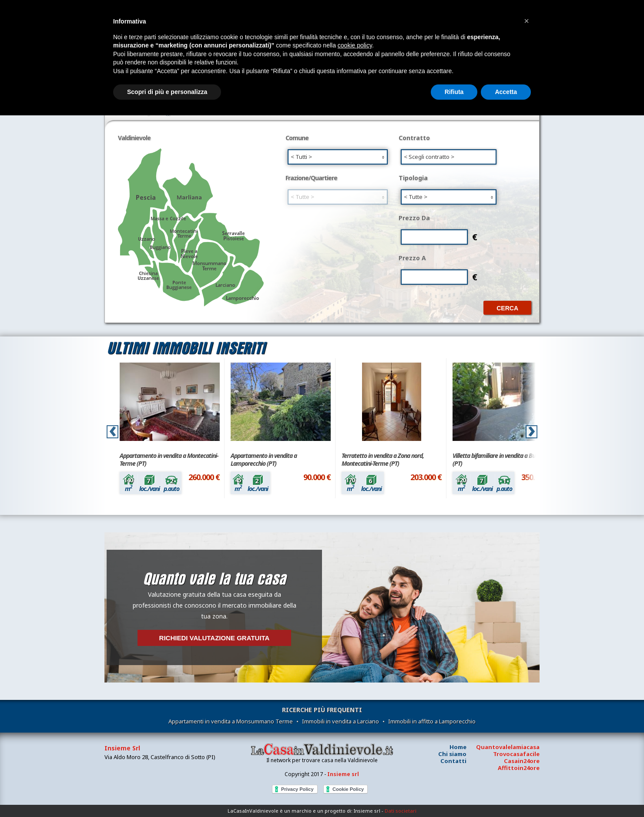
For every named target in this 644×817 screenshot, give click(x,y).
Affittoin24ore (519, 768)
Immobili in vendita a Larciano (340, 721)
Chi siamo (452, 754)
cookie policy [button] (355, 45)
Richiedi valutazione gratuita (215, 638)
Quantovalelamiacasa (508, 747)
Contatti (453, 761)
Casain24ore (522, 761)
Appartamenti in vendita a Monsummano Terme (231, 721)
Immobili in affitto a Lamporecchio (432, 721)
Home (458, 747)
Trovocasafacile (516, 754)
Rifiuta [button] (454, 92)
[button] (527, 21)
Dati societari (401, 811)
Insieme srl (343, 774)
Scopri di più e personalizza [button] (167, 92)
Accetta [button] (506, 92)
